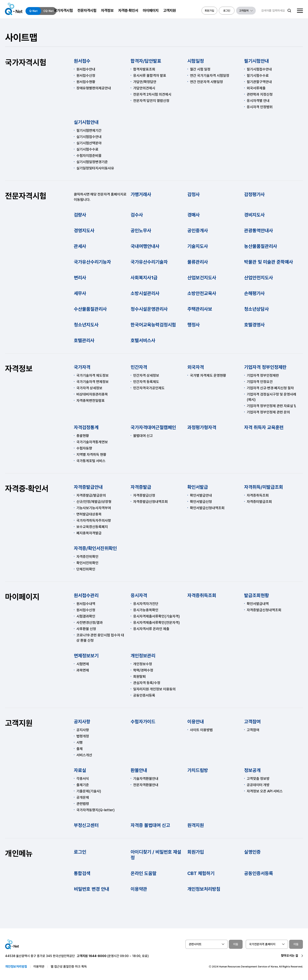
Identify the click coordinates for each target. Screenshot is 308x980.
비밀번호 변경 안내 (92, 889)
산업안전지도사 (259, 278)
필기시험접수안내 (259, 69)
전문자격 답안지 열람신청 (151, 101)
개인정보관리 (143, 656)
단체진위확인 (86, 569)
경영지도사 (84, 231)
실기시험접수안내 (89, 137)
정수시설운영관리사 (149, 309)
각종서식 (83, 779)
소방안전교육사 (202, 293)
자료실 (80, 770)
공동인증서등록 (144, 695)
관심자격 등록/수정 (147, 683)
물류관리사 (198, 262)
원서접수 (82, 61)
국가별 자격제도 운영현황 (208, 375)
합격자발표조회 (144, 69)
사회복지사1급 (144, 278)
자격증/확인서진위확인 (95, 548)
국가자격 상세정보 (89, 388)
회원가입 (196, 852)
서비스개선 (84, 755)
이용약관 (139, 889)
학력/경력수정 (143, 670)
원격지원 (196, 825)
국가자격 (82, 367)
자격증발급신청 (144, 495)
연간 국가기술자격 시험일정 (210, 75)
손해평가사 (254, 293)
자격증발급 (141, 487)
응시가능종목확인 (146, 610)
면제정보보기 (86, 656)
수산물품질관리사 (90, 309)
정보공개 (252, 770)
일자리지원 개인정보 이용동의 (154, 689)
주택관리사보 (200, 309)
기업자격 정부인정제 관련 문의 (268, 412)
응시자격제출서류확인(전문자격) (156, 622)
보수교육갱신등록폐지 (92, 527)
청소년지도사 (86, 325)
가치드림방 (198, 770)
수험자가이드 (143, 722)
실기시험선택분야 (89, 143)
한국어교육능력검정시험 (153, 325)
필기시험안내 (257, 61)
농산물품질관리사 (261, 246)
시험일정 (196, 61)
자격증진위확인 (87, 557)
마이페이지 (22, 597)
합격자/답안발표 (146, 61)
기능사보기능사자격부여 (94, 508)
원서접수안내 (86, 69)
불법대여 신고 (143, 436)
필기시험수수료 (258, 75)
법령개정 (83, 736)
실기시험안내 (86, 122)
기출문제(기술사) (89, 791)
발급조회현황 (257, 595)
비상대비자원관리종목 (92, 394)
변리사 (80, 278)
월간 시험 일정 (200, 69)
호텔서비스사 (143, 340)
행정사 (194, 325)
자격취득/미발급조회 (264, 487)
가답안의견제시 (144, 88)
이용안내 (196, 722)
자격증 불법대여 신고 (150, 825)
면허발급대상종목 (89, 514)
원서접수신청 (86, 75)
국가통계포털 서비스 (91, 461)
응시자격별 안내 (258, 101)
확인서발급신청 (201, 502)
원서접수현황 (86, 82)
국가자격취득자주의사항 (94, 520)
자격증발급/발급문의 (91, 495)
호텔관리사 (84, 340)
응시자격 (139, 595)
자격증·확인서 (27, 489)
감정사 (194, 194)
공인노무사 (141, 231)
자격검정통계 (86, 427)
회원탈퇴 (139, 676)
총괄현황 (83, 436)
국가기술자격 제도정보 (93, 375)
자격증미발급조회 (259, 502)
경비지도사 (254, 215)
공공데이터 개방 (258, 785)
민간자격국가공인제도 (149, 388)
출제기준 (83, 785)
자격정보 (19, 369)
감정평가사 (254, 194)
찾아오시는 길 (290, 956)
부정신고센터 (86, 825)
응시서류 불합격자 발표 (150, 75)
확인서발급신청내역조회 (207, 508)
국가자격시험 (26, 62)
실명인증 (252, 852)
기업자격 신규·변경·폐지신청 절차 (270, 388)
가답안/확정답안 (145, 82)
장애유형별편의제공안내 (94, 88)
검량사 (80, 215)
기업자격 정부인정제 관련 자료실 (270, 406)
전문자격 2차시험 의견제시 (152, 94)
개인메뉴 (19, 853)
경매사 (194, 215)
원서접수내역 (86, 604)
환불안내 (139, 770)
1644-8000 (98, 956)
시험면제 (83, 664)
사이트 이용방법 (201, 730)
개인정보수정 (143, 664)
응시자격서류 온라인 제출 (151, 629)
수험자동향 (84, 448)
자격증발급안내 (88, 487)
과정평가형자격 (202, 427)
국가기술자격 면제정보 (93, 382)
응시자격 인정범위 (260, 107)
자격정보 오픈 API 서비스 (265, 791)
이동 (236, 944)
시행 (80, 742)
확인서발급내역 (258, 604)
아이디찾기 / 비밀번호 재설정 (156, 855)
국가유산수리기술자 (149, 262)
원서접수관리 (86, 595)
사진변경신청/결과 (90, 622)
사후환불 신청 (86, 629)
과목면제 (83, 670)
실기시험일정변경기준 (92, 162)
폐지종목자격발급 (89, 533)
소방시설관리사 (145, 293)
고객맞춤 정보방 (258, 779)
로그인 (80, 852)
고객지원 (19, 723)
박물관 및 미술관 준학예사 (269, 262)
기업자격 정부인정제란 (265, 367)
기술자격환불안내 (146, 779)
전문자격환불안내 (146, 785)
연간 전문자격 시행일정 (206, 82)
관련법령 (83, 804)
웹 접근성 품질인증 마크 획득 (69, 967)
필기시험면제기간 (89, 130)
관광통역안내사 (259, 231)
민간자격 (139, 367)
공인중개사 (198, 231)
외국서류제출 (256, 88)
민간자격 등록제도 (146, 382)
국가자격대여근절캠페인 (153, 427)
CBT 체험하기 (201, 873)
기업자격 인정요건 (260, 382)
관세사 (80, 246)
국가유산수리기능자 (92, 262)
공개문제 (83, 797)
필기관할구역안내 (259, 82)
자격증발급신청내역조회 (150, 502)
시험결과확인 (86, 616)
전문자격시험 (26, 196)
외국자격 (196, 367)
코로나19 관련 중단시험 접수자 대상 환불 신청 (100, 638)
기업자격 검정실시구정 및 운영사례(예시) (271, 397)
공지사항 (82, 722)
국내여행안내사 (145, 246)
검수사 (137, 215)
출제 (80, 749)
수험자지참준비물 (89, 156)
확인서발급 (198, 487)
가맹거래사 (141, 194)
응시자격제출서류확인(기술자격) (156, 616)
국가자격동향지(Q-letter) (95, 810)
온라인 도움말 (144, 873)
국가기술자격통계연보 (92, 442)
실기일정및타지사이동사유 (95, 168)
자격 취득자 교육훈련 (264, 427)
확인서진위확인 (87, 563)
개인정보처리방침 (204, 889)
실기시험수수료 (87, 149)
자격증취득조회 (258, 495)
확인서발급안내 (201, 495)
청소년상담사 (257, 309)
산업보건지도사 (202, 278)
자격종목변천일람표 (91, 400)
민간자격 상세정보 (146, 375)
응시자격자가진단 (146, 604)
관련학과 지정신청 (260, 94)
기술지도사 (198, 246)
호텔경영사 (254, 325)
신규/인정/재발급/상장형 (94, 502)
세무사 (80, 293)
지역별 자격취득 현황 (91, 454)
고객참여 (252, 722)
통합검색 (82, 873)
